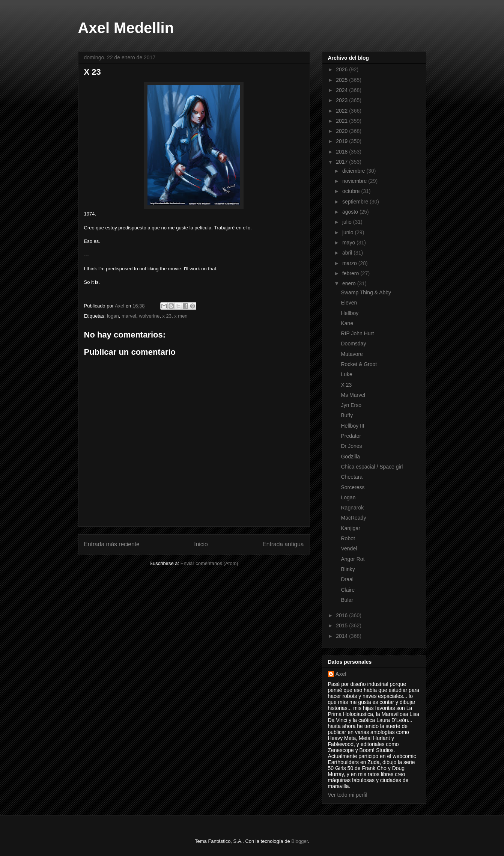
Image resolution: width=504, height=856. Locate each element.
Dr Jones (351, 446)
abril (348, 253)
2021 (342, 121)
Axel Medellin (126, 28)
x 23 (167, 316)
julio (348, 222)
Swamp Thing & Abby (366, 292)
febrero (351, 273)
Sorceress (353, 487)
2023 (342, 100)
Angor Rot (353, 559)
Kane (347, 323)
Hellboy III (352, 426)
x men (181, 316)
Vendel (349, 549)
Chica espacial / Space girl (372, 467)
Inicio (201, 544)
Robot (348, 538)
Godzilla (350, 457)
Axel (341, 674)
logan (113, 316)
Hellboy (350, 313)
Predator (351, 436)
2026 (342, 69)
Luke (346, 374)
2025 (342, 80)
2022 (342, 111)
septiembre (356, 202)
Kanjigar (350, 528)
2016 (342, 615)
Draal (347, 579)
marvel (129, 316)
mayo (349, 243)
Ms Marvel (353, 395)
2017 (342, 162)
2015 (342, 625)
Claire (348, 590)
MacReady (353, 518)
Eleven (349, 303)
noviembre (355, 181)
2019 (342, 141)
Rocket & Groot (359, 364)
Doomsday (353, 344)
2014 (342, 636)
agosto (351, 212)
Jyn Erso (351, 405)
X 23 (346, 385)
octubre (352, 191)
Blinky (348, 569)
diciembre (354, 171)
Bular (347, 600)
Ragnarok (352, 508)
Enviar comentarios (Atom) (209, 563)
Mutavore (352, 354)
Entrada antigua (283, 544)
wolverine (149, 316)
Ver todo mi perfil (348, 795)
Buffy (347, 415)
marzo (350, 263)
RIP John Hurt (357, 333)
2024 (342, 90)
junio (348, 232)
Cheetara (352, 477)
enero (350, 283)
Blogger (299, 841)
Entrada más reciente (112, 544)
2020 (342, 131)
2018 (342, 152)
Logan (348, 497)
